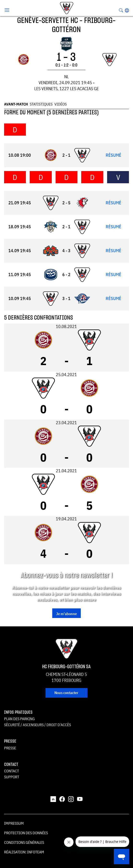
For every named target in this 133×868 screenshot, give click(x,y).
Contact (12, 771)
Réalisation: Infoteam (24, 852)
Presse (10, 748)
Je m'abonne (66, 614)
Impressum (14, 823)
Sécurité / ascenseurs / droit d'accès (38, 725)
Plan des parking (19, 719)
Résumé (113, 155)
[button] (127, 10)
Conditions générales (24, 842)
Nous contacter (66, 693)
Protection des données (26, 833)
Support (12, 777)
